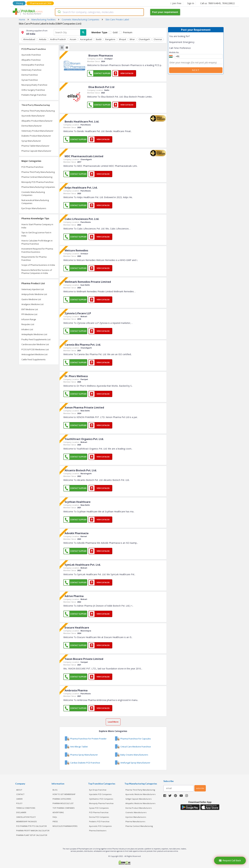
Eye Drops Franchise (98, 790)
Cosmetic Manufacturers (136, 812)
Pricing (20, 3)
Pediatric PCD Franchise (99, 821)
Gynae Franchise (30, 80)
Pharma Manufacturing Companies (38, 187)
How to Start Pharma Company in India (37, 226)
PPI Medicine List (29, 314)
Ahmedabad (29, 39)
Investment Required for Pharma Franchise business (37, 250)
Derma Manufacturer (32, 126)
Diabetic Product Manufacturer (36, 136)
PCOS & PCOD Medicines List (35, 349)
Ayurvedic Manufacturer (33, 116)
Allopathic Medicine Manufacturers (140, 803)
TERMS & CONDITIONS (26, 808)
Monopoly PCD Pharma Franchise (37, 182)
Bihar (132, 39)
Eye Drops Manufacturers (34, 208)
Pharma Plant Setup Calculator (32, 835)
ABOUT (19, 790)
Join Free (176, 3)
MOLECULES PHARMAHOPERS (65, 826)
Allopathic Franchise (31, 60)
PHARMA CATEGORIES (62, 799)
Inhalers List (27, 329)
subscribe (200, 788)
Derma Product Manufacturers (139, 808)
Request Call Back (230, 861)
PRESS (55, 821)
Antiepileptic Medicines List (34, 334)
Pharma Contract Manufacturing (37, 177)
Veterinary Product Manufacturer (37, 131)
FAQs (55, 817)
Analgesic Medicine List (32, 304)
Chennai (158, 39)
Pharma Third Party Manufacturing (38, 111)
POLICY (19, 803)
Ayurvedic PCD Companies (100, 826)
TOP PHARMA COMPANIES (64, 808)
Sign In (191, 3)
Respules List (28, 324)
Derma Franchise (30, 75)
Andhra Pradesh (58, 39)
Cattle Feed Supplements (34, 359)
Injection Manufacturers (136, 817)
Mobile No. (174, 52)
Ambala (43, 39)
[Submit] (59, 12)
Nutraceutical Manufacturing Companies (35, 202)
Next (196, 70)
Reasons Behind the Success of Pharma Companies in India (37, 272)
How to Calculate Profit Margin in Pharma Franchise (37, 242)
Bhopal (123, 39)
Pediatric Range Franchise (34, 95)
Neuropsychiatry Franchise (34, 85)
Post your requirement (165, 12)
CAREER (19, 799)
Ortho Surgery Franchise (33, 90)
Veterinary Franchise (31, 70)
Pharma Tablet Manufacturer (35, 146)
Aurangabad (86, 39)
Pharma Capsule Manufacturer (36, 151)
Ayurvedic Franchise (31, 55)
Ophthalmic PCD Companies (101, 799)
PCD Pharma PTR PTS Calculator (31, 826)
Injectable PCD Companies (100, 794)
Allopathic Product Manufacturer (37, 121)
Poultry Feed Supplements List (36, 339)
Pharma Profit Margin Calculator (33, 831)
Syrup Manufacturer (31, 141)
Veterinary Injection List (33, 289)
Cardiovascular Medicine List (35, 344)
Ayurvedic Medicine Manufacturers (140, 794)
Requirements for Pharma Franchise (34, 258)
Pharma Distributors (98, 831)
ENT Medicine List (30, 309)
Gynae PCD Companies (99, 808)
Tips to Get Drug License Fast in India (36, 234)
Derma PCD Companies (99, 817)
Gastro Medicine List (31, 299)
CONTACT (20, 794)
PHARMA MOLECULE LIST (63, 803)
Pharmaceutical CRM (41, 3)
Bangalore (110, 39)
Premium (128, 32)
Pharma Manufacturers (135, 821)
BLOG (55, 790)
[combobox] (99, 12)
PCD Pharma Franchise (32, 167)
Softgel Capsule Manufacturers (138, 799)
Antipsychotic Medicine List (34, 294)
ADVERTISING (58, 812)
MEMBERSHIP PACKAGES (26, 821)
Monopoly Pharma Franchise (101, 803)
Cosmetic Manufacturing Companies (33, 194)
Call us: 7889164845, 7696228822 (217, 3)
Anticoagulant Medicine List (34, 354)
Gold (115, 32)
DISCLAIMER (21, 812)
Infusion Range (29, 319)
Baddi (99, 39)
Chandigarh (144, 39)
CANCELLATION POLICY (26, 817)
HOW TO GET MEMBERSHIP (64, 794)
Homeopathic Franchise (33, 65)
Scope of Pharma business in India (38, 265)
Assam (73, 39)
